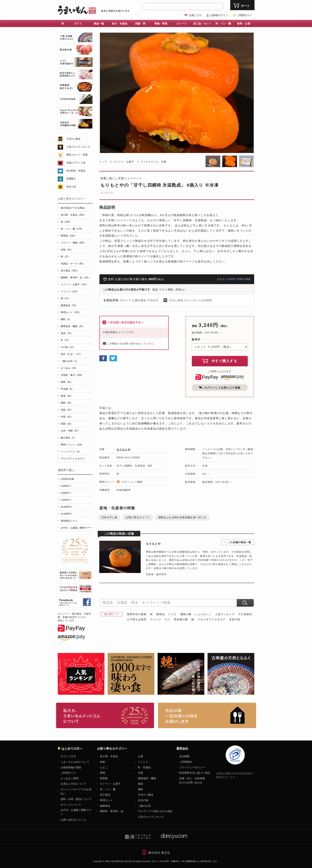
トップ (103, 162)
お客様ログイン (219, 15)
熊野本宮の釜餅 (137, 614)
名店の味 (235, 619)
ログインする (68, 756)
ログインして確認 (132, 482)
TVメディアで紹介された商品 (155, 811)
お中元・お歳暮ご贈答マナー (76, 528)
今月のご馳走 (73, 139)
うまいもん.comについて (75, 762)
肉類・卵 (140, 24)
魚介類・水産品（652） (73, 215)
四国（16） (67, 424)
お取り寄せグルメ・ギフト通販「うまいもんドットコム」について (105, 715)
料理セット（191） (71, 312)
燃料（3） (66, 319)
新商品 (161, 614)
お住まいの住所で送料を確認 (234, 279)
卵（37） (66, 257)
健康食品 (105, 806)
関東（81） (67, 382)
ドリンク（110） (70, 291)
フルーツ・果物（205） (73, 243)
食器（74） (67, 333)
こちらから (148, 344)
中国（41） (67, 417)
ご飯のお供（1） (70, 361)
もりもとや (107, 193)
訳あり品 (71, 187)
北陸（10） (67, 410)
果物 (102, 773)
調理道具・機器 (147, 778)
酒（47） (66, 298)
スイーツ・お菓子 (124, 162)
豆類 (140, 773)
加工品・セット (202, 24)
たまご (104, 767)
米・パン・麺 (223, 24)
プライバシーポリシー (192, 767)
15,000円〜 (67, 514)
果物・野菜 (161, 24)
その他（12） (68, 347)
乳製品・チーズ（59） (73, 264)
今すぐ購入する (220, 361)
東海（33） (67, 396)
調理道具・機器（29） (73, 326)
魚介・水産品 (120, 24)
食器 (140, 784)
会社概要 (184, 756)
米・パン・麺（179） (72, 229)
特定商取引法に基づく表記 (195, 773)
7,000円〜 (66, 500)
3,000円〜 (66, 486)
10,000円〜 (67, 507)
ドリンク (143, 762)
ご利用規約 (186, 762)
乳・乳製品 (144, 767)
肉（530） (66, 222)
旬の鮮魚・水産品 (76, 171)
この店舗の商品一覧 (239, 542)
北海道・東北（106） (72, 375)
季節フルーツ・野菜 (77, 155)
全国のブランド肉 (76, 163)
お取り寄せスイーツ (138, 517)
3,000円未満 (67, 479)
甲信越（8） (67, 389)
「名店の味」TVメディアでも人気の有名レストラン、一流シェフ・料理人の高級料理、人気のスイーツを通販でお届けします (207, 715)
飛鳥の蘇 (186, 614)
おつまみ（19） (69, 368)
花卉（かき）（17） (72, 354)
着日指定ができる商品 (73, 208)
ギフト (78, 24)
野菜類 (104, 778)
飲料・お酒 (244, 24)
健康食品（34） (69, 305)
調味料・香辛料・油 (112, 811)
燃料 (140, 789)
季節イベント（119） (72, 445)
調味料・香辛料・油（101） (76, 278)
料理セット (106, 800)
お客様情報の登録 (71, 767)
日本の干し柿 (109, 517)
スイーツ (182, 24)
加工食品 (105, 795)
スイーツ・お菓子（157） (75, 284)
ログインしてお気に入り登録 (220, 388)
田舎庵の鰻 (181, 619)
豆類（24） (67, 250)
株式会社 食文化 (159, 853)
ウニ (168, 619)
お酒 (140, 756)
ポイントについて (71, 805)
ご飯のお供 (144, 806)
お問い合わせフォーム (73, 820)
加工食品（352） (70, 271)
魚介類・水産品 (109, 756)
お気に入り (195, 15)
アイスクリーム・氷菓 (153, 162)
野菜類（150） (69, 236)
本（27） (66, 340)
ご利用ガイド (244, 15)
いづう (173, 614)
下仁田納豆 (245, 614)
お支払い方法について (73, 784)
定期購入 (71, 179)
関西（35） (67, 403)
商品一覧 (99, 24)
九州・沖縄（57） (70, 431)
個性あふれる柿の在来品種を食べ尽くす (182, 517)
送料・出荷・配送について (76, 799)
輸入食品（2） (69, 438)
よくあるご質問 (70, 778)
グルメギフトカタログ (212, 619)
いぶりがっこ (203, 614)
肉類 (102, 762)
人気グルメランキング (78, 147)
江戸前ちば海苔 (137, 619)
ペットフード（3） (71, 452)
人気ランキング (225, 614)
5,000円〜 (66, 493)
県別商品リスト (69, 521)
